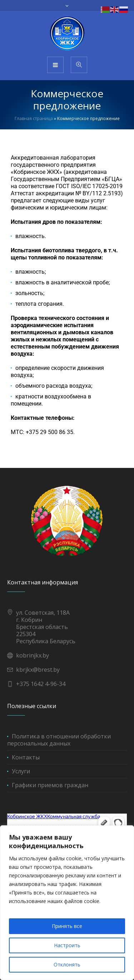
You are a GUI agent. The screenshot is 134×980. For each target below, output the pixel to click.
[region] (67, 903)
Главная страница (34, 118)
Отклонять (67, 964)
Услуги (21, 771)
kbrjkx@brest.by (38, 670)
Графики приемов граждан (50, 785)
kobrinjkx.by (33, 655)
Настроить (67, 945)
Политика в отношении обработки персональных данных (59, 740)
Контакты (26, 757)
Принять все (67, 926)
